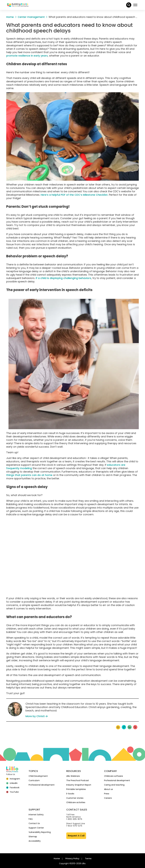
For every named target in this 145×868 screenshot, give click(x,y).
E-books (70, 794)
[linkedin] (12, 783)
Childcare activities (76, 802)
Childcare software (113, 776)
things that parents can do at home (29, 475)
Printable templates (76, 789)
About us (108, 789)
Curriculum (34, 780)
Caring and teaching (114, 785)
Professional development (42, 785)
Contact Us (34, 823)
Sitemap (33, 837)
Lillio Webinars (73, 776)
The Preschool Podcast (78, 780)
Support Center (36, 828)
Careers (108, 798)
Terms (88, 859)
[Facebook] (13, 788)
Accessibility (35, 841)
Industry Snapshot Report (79, 785)
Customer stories (75, 798)
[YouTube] (12, 792)
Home (57, 859)
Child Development (38, 776)
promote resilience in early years (27, 56)
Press (107, 794)
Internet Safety (36, 815)
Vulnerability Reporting (40, 832)
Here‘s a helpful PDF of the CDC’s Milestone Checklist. (74, 195)
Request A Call (76, 836)
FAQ (31, 819)
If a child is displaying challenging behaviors (63, 278)
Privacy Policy (72, 859)
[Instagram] (13, 779)
